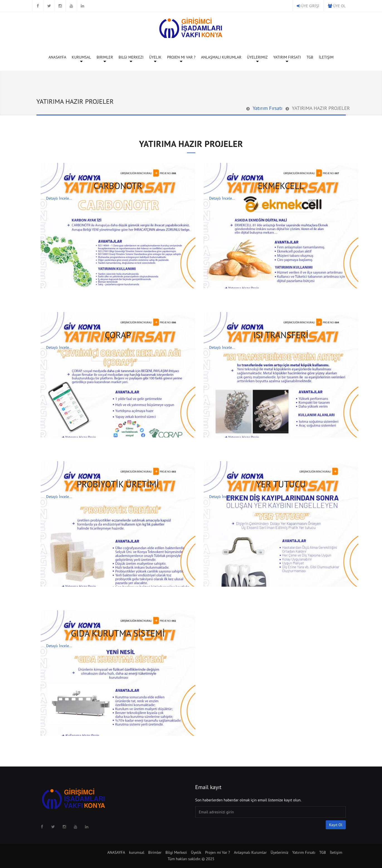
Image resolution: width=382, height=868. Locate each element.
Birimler (105, 58)
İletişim (326, 57)
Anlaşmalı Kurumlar (221, 57)
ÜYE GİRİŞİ (310, 6)
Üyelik (155, 58)
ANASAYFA (57, 57)
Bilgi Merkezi (131, 58)
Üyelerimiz (257, 58)
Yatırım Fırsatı (287, 58)
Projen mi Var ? (181, 58)
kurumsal (81, 58)
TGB (310, 57)
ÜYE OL (340, 6)
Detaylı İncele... (59, 198)
